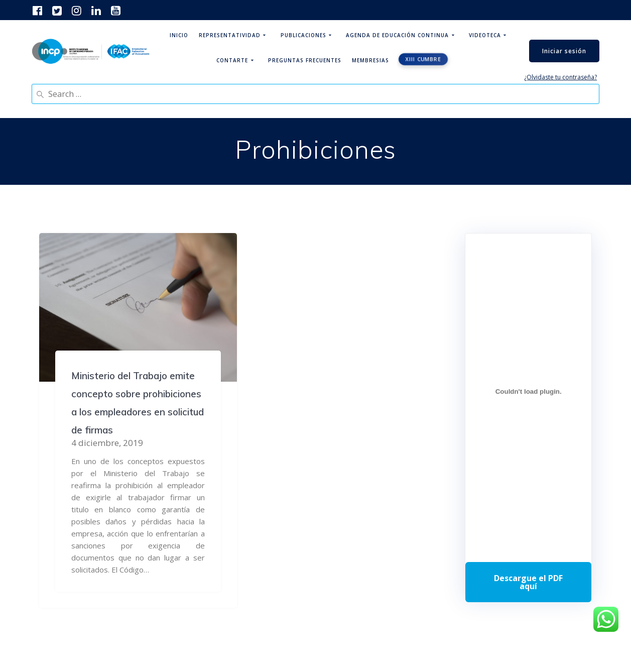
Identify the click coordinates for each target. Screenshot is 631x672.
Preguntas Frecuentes (305, 60)
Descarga (528, 582)
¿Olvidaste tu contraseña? (560, 77)
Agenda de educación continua (397, 35)
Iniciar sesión (564, 51)
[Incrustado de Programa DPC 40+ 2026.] (528, 391)
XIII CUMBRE (423, 59)
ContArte (232, 60)
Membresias (370, 60)
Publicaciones (303, 35)
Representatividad (230, 35)
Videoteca (485, 35)
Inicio (179, 35)
